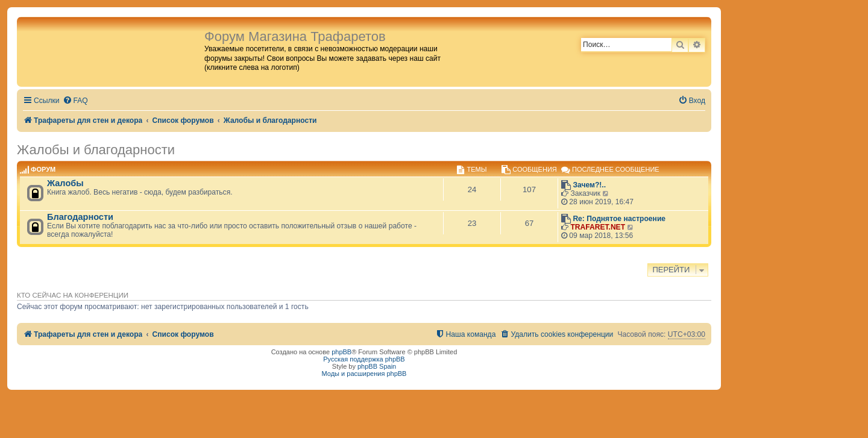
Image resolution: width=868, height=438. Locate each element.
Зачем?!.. (589, 185)
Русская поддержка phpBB (364, 359)
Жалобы (65, 183)
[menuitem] (75, 101)
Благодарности (80, 217)
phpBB (341, 352)
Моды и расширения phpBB (364, 374)
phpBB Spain (377, 366)
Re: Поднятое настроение (619, 219)
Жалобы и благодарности (96, 150)
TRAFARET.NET (598, 227)
